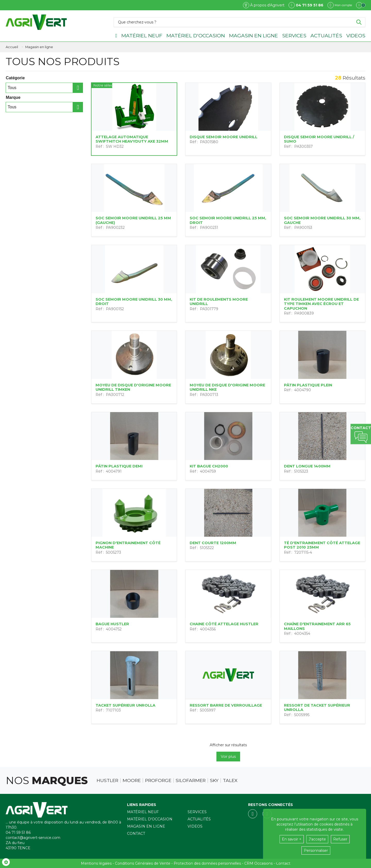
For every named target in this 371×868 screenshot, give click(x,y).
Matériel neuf (142, 36)
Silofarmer (191, 780)
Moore (132, 780)
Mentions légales (96, 863)
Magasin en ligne (254, 36)
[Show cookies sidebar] (6, 862)
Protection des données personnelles (207, 863)
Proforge (158, 780)
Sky (214, 780)
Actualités (326, 36)
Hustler (107, 780)
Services (294, 36)
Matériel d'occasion (196, 36)
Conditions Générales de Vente (143, 863)
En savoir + (292, 839)
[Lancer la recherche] (359, 22)
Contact (136, 834)
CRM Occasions (258, 863)
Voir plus (228, 757)
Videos (356, 36)
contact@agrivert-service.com (33, 838)
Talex (230, 780)
